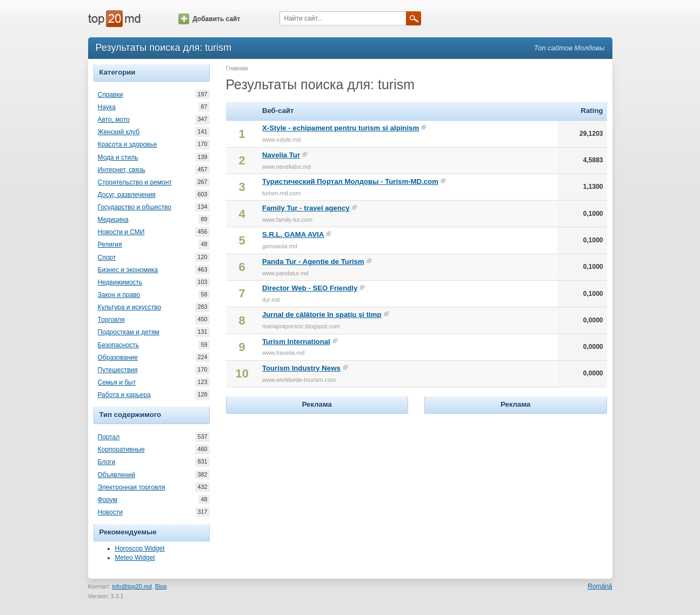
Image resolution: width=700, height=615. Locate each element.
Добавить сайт (209, 19)
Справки (111, 95)
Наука (107, 107)
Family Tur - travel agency (306, 208)
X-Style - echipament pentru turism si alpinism (341, 128)
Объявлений (117, 475)
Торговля (111, 320)
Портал (109, 437)
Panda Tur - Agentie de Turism (313, 262)
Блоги (107, 462)
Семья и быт (117, 382)
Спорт (107, 257)
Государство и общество (135, 207)
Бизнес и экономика (128, 270)
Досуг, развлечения (127, 195)
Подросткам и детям (129, 332)
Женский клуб (119, 132)
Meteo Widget (135, 558)
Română (600, 586)
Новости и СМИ (121, 232)
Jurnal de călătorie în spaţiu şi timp (322, 315)
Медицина (113, 220)
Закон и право (119, 295)
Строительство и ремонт (135, 182)
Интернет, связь (122, 170)
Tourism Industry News (301, 368)
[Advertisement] (317, 484)
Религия (110, 244)
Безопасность (119, 345)
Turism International (296, 342)
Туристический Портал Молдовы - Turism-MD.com (350, 181)
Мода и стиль (118, 157)
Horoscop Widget (140, 548)
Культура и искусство (130, 307)
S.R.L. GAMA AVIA (293, 234)
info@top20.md (132, 586)
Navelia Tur (281, 155)
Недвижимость (120, 282)
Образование (118, 358)
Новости (110, 512)
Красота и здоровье (128, 144)
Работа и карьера (124, 395)
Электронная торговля (132, 487)
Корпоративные (121, 449)
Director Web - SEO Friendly (310, 288)
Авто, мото (114, 120)
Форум (108, 500)
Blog (161, 586)
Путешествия (118, 370)
